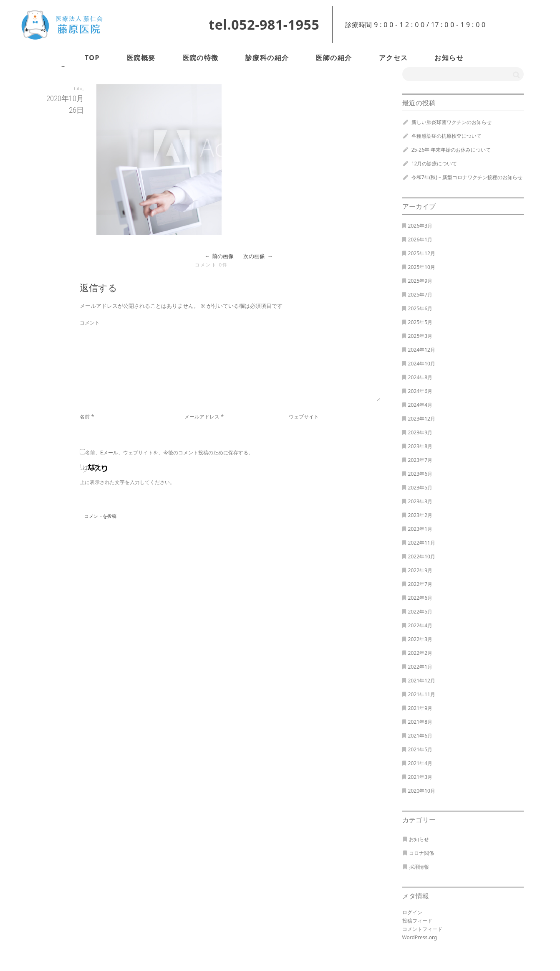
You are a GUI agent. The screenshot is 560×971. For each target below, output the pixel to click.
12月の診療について (434, 164)
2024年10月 (422, 364)
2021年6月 (420, 736)
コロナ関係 (421, 853)
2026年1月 (420, 240)
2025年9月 (420, 281)
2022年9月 (420, 570)
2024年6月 (420, 391)
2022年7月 (420, 584)
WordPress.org (420, 937)
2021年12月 (422, 681)
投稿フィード (417, 921)
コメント (90, 323)
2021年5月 (420, 749)
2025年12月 (422, 253)
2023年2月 (420, 515)
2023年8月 (420, 446)
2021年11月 (422, 694)
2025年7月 (420, 295)
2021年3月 (420, 777)
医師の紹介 (334, 58)
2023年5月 (420, 488)
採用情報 (419, 867)
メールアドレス (202, 417)
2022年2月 (420, 653)
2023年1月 (420, 529)
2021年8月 (420, 722)
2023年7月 (420, 460)
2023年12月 (422, 419)
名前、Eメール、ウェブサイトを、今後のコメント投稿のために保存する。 (169, 453)
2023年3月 (420, 501)
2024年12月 (422, 350)
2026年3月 (420, 226)
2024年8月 (420, 377)
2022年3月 (420, 639)
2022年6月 (420, 598)
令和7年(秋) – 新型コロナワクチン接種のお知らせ (467, 177)
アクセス (394, 58)
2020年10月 (422, 791)
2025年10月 (422, 267)
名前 (85, 417)
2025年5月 (420, 322)
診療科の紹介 (267, 58)
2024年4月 (420, 405)
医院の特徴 (201, 58)
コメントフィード (422, 929)
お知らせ (449, 58)
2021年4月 (420, 763)
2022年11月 (422, 543)
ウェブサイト (304, 417)
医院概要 (141, 58)
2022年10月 (422, 556)
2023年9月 (420, 432)
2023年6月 (420, 474)
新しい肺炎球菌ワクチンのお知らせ (452, 122)
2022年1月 (420, 667)
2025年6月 (420, 308)
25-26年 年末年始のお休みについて (451, 150)
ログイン (412, 912)
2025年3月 (420, 336)
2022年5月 (420, 612)
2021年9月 (420, 708)
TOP (92, 58)
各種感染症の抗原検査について (446, 136)
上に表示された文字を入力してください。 (127, 482)
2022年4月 (420, 625)
